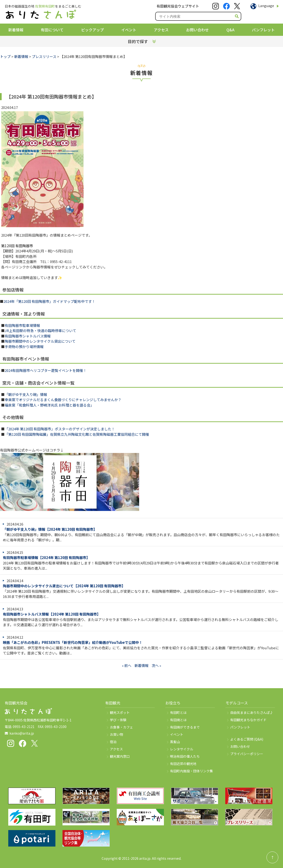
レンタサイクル (182, 749)
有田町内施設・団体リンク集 (191, 771)
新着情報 (16, 30)
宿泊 (113, 742)
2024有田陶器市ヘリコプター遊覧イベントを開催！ (46, 370)
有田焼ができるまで (185, 727)
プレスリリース (44, 56)
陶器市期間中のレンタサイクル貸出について (40, 341)
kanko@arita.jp (22, 733)
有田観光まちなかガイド (248, 720)
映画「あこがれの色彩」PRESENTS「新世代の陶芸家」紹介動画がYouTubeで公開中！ (73, 642)
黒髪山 (175, 742)
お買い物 (117, 734)
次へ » (156, 665)
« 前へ (127, 665)
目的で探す (138, 41)
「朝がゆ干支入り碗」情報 (26, 394)
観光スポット (120, 712)
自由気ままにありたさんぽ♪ (252, 712)
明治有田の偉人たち (185, 756)
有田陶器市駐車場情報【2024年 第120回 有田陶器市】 (46, 557)
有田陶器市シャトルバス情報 (28, 336)
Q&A (230, 30)
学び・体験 (118, 720)
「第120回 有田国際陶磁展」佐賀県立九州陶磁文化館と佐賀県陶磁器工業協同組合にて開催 (77, 434)
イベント (129, 30)
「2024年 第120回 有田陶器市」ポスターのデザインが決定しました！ (60, 429)
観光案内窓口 (120, 756)
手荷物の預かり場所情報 (24, 347)
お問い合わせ (197, 30)
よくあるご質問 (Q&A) (247, 739)
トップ (5, 56)
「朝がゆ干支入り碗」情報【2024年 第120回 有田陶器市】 (50, 529)
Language (266, 6)
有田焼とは (178, 720)
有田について (52, 30)
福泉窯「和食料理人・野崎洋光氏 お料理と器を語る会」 (49, 405)
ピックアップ (92, 30)
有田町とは (178, 712)
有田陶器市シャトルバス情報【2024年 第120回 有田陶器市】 (52, 614)
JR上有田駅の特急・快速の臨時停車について (40, 331)
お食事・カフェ (121, 727)
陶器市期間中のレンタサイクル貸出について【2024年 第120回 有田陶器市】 (64, 586)
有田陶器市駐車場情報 (22, 325)
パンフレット (263, 30)
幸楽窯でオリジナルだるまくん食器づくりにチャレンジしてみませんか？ (63, 400)
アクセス (161, 30)
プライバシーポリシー (247, 754)
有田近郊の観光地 (183, 764)
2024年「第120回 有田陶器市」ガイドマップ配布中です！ (49, 301)
